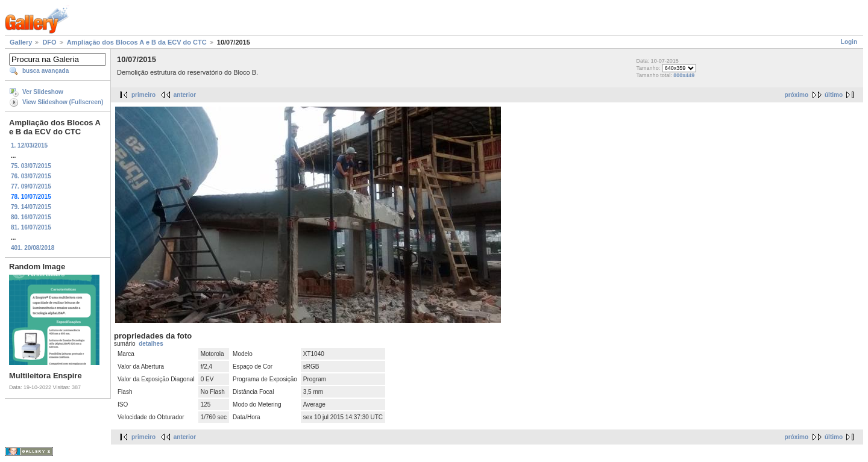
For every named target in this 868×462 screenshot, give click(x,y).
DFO (49, 42)
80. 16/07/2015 (31, 217)
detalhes (151, 344)
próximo (797, 95)
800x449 (684, 75)
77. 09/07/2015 (31, 186)
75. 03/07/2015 (31, 166)
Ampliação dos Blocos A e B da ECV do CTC (137, 42)
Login (849, 42)
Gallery (21, 42)
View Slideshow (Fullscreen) (63, 102)
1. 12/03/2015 (29, 145)
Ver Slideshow (43, 92)
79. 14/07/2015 (31, 207)
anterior (185, 95)
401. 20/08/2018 (33, 248)
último (834, 95)
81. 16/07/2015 (31, 227)
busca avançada (46, 71)
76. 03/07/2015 (31, 176)
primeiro (143, 95)
